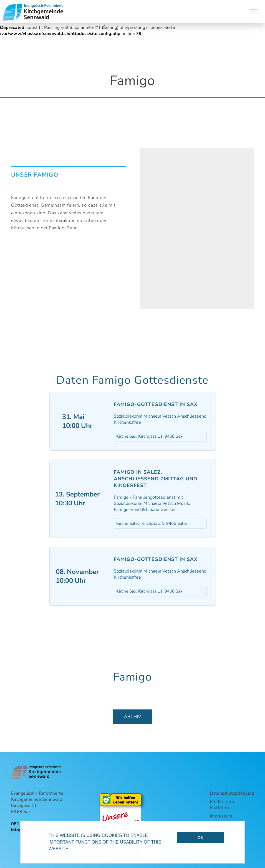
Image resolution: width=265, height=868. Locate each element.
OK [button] (201, 838)
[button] (72, 849)
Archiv (132, 717)
